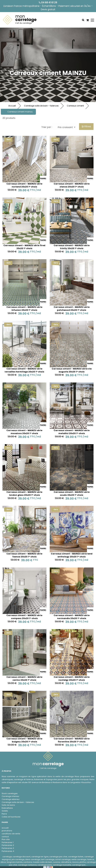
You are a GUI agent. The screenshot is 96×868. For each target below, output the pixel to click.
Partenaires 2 (8, 845)
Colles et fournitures (11, 817)
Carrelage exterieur (11, 799)
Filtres (86, 126)
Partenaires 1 (8, 842)
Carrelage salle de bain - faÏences (18, 802)
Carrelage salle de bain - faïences (41, 106)
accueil (5, 828)
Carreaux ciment (75, 106)
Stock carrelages (10, 793)
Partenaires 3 (8, 848)
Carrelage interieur (10, 796)
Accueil (12, 106)
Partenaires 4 (8, 851)
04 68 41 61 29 (48, 2)
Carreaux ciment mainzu (20, 112)
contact (5, 837)
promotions (7, 831)
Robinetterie (7, 808)
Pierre (4, 814)
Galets (5, 811)
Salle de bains (8, 805)
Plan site (6, 839)
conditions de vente (11, 834)
